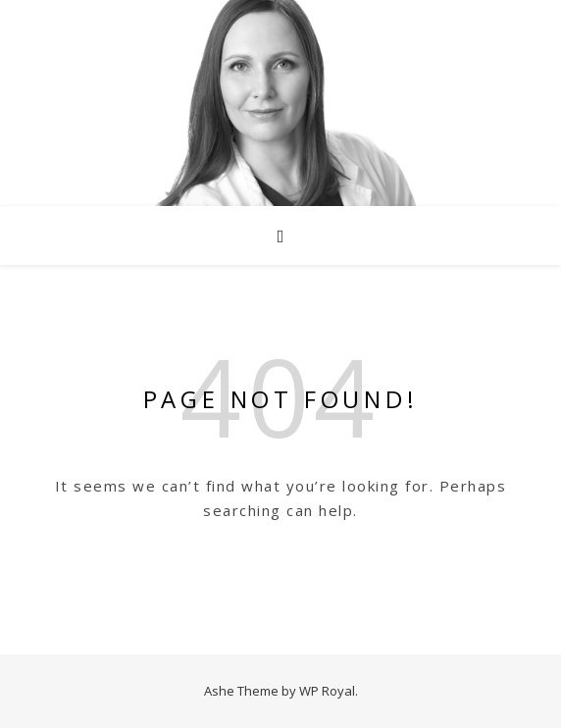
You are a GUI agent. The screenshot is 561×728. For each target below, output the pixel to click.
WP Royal (327, 691)
